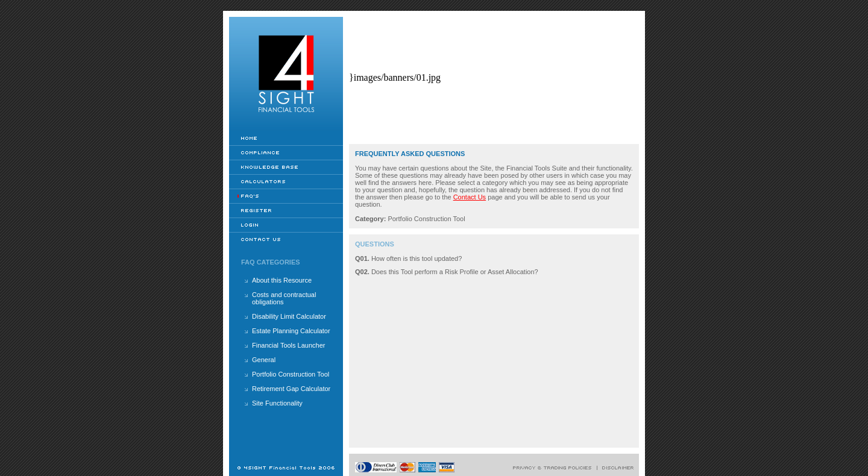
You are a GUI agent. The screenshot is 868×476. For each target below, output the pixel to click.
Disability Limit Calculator (289, 316)
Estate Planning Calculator (291, 331)
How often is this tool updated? (417, 258)
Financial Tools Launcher (288, 345)
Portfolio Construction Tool (291, 374)
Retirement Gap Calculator (291, 389)
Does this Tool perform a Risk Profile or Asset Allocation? (455, 272)
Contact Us (470, 197)
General (264, 360)
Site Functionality (277, 403)
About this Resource (282, 280)
